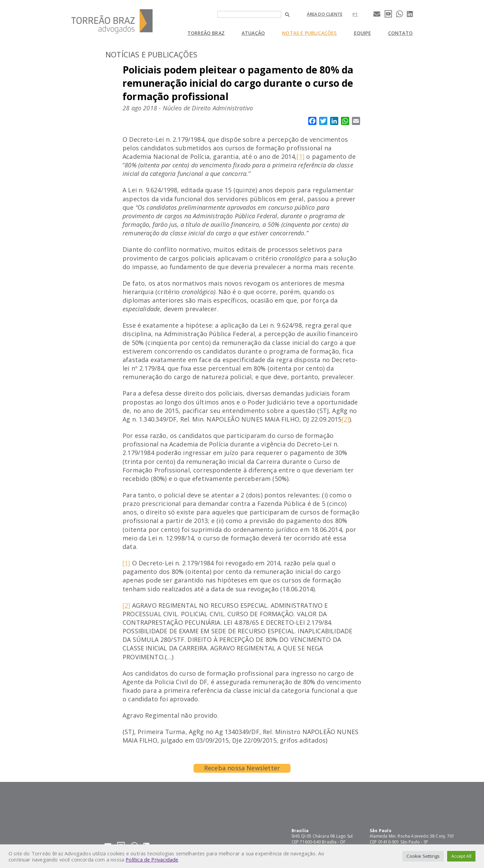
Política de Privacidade (152, 859)
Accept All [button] (461, 856)
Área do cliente (325, 14)
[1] (301, 156)
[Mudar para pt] (355, 14)
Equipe (362, 33)
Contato (400, 33)
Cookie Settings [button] (423, 856)
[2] (346, 419)
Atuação (253, 33)
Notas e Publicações (309, 33)
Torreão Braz (206, 33)
